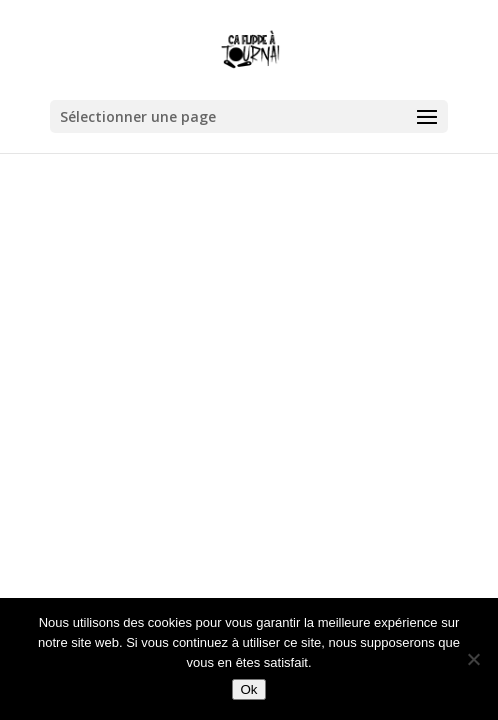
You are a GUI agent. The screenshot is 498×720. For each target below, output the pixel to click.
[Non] (473, 659)
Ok (248, 689)
